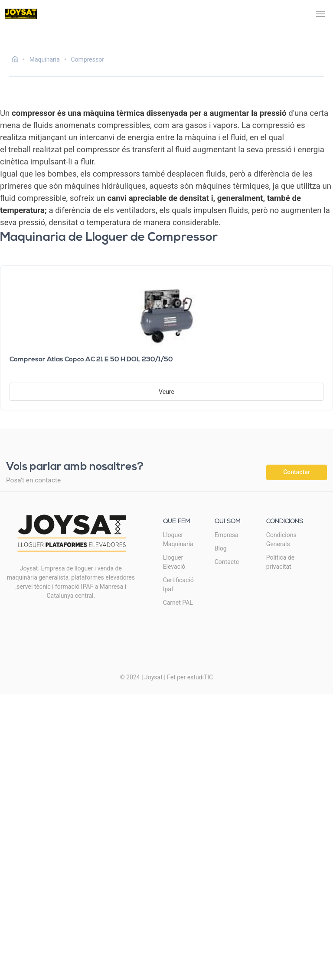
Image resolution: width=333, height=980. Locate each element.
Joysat (153, 677)
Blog (221, 548)
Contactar (297, 472)
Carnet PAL (178, 603)
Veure (166, 392)
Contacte (227, 562)
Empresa (227, 535)
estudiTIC (200, 677)
